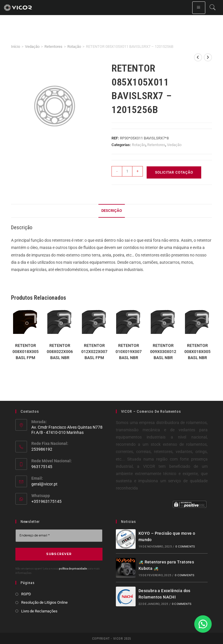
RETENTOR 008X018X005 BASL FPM (26, 352)
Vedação (32, 47)
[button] (203, 624)
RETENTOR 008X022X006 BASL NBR (60, 352)
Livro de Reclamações (39, 611)
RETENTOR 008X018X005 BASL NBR (197, 352)
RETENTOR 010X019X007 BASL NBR (129, 352)
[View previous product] (198, 57)
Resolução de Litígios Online (44, 602)
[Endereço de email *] (59, 535)
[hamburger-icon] (199, 8)
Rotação (74, 47)
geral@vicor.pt (44, 484)
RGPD (26, 593)
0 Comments (185, 546)
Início (16, 47)
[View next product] (208, 57)
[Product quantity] (127, 171)
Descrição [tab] (112, 211)
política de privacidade (73, 568)
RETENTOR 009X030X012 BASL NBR (163, 352)
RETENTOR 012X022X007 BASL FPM (94, 352)
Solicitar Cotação (174, 172)
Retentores (53, 47)
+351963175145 (46, 501)
